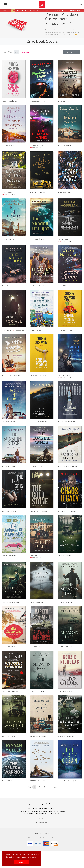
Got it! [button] (21, 862)
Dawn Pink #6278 (63, 692)
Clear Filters (26, 52)
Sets (47, 813)
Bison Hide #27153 (63, 647)
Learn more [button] (32, 857)
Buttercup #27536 (63, 330)
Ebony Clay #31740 (64, 422)
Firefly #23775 (34, 239)
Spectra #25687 (63, 146)
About (25, 811)
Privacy (45, 808)
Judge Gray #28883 (8, 192)
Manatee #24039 (35, 466)
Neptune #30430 (7, 239)
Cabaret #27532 (7, 101)
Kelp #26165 (34, 602)
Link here (74, 34)
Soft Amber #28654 (36, 511)
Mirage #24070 (6, 286)
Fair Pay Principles (54, 811)
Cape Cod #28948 (36, 556)
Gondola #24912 (7, 330)
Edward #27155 (34, 692)
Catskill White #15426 (36, 781)
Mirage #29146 (6, 781)
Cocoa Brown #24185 (36, 146)
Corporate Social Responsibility (37, 811)
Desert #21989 (6, 146)
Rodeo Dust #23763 (36, 101)
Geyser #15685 (6, 556)
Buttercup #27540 (35, 375)
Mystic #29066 (6, 466)
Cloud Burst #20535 (64, 375)
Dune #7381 (33, 647)
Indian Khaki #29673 (8, 375)
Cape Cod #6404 (35, 736)
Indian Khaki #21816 (36, 422)
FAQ (20, 811)
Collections (42, 813)
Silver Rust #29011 (7, 511)
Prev (29, 787)
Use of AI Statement (31, 813)
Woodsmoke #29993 (64, 511)
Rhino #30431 (6, 422)
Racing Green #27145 (8, 602)
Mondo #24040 (62, 101)
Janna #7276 (6, 647)
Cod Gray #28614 (63, 239)
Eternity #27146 (6, 736)
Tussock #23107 (35, 192)
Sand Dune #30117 (35, 286)
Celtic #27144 (62, 556)
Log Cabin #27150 (63, 736)
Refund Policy (52, 808)
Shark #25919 (62, 192)
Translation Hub (55, 813)
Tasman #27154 (63, 602)
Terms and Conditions (34, 808)
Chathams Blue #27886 (65, 781)
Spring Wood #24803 (64, 466)
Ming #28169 (34, 330)
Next (55, 787)
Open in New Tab (71, 52)
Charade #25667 (63, 286)
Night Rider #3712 (7, 692)
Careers (63, 811)
